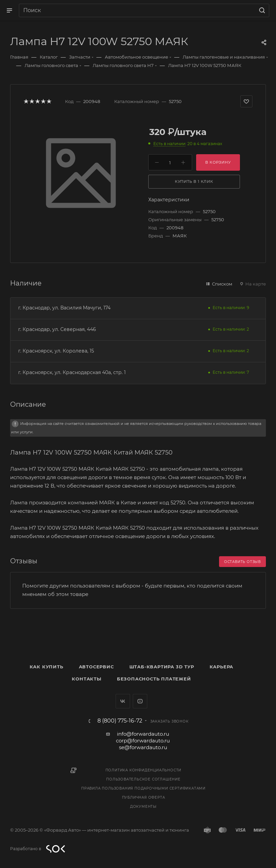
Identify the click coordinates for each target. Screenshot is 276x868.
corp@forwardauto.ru (143, 741)
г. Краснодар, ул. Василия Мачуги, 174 (64, 308)
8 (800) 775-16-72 (120, 721)
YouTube (140, 701)
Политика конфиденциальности (144, 770)
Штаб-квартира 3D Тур (162, 667)
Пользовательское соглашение (143, 779)
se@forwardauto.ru (143, 747)
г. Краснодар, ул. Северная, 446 (57, 329)
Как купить (47, 667)
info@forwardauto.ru (143, 734)
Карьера (222, 667)
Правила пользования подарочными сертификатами (143, 788)
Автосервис (96, 667)
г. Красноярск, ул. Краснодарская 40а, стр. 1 (72, 372)
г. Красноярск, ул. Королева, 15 (56, 351)
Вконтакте (123, 701)
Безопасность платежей (154, 679)
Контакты (86, 679)
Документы (143, 807)
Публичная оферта (144, 797)
